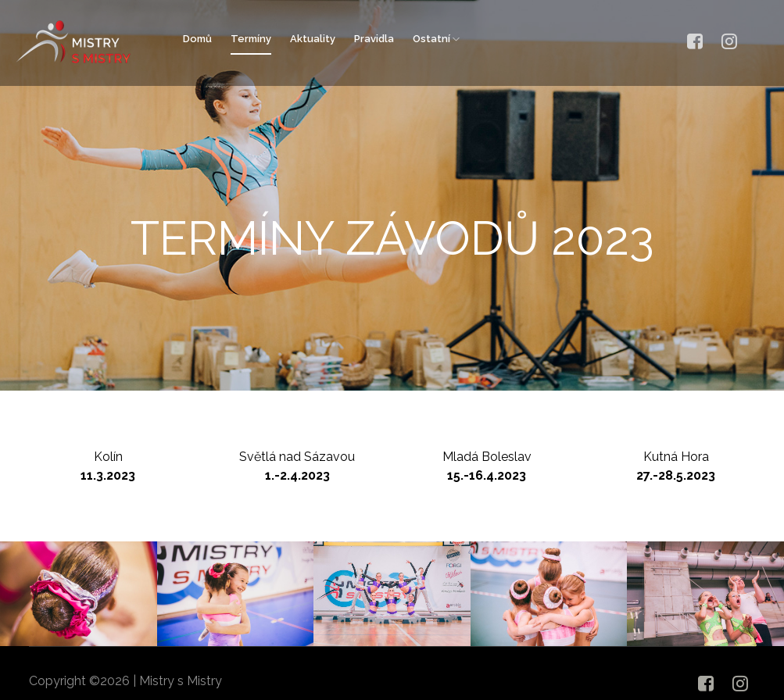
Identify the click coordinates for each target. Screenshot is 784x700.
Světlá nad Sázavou (298, 466)
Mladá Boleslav (486, 466)
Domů (197, 39)
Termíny (251, 39)
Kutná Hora (675, 466)
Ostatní (436, 39)
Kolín (109, 466)
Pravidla (374, 39)
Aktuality (313, 39)
